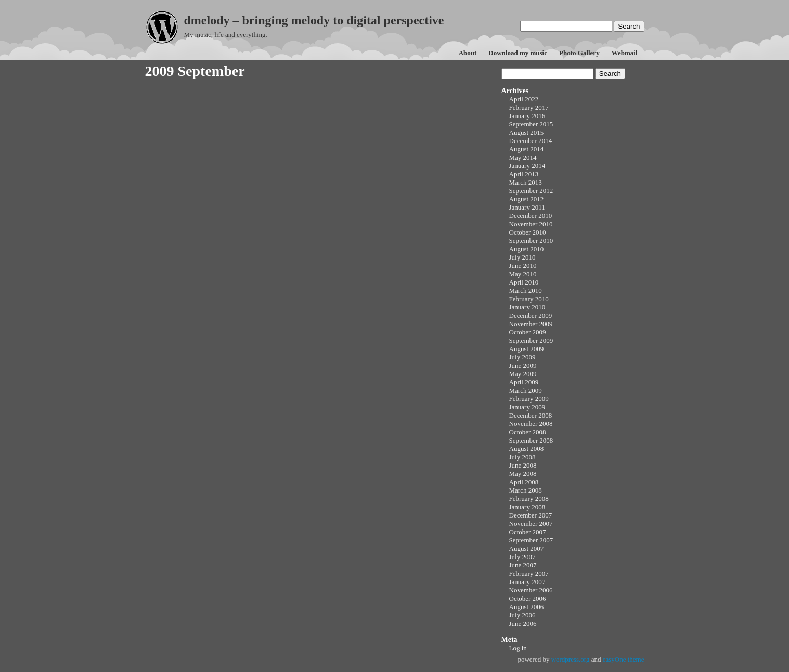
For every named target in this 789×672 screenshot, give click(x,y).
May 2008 (523, 474)
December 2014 (531, 141)
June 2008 (523, 465)
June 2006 (523, 623)
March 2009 (526, 390)
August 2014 (527, 149)
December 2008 (531, 415)
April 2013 (524, 174)
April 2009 (524, 382)
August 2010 (527, 249)
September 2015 (531, 124)
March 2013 (526, 182)
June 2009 (523, 365)
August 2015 (527, 132)
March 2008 (526, 490)
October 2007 (528, 532)
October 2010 (528, 232)
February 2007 (529, 573)
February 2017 (529, 107)
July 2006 (522, 615)
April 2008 (524, 482)
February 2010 (529, 299)
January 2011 (527, 207)
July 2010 (522, 257)
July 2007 (522, 557)
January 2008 (527, 507)
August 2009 (527, 349)
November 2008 (531, 424)
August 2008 (527, 449)
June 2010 (523, 266)
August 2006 (527, 607)
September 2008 (531, 440)
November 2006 (531, 590)
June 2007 (523, 565)
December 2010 (531, 216)
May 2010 (523, 274)
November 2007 (531, 524)
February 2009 (529, 399)
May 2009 (523, 374)
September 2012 (531, 191)
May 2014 (523, 157)
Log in (518, 648)
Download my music (518, 53)
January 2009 (527, 407)
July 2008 (522, 457)
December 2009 (531, 315)
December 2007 (531, 515)
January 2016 (527, 116)
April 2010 (524, 282)
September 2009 (531, 340)
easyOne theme (624, 659)
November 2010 (531, 224)
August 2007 (527, 548)
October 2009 (528, 332)
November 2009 (531, 324)
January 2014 (527, 166)
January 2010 (527, 307)
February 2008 (529, 499)
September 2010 (531, 241)
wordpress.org (571, 659)
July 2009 (522, 357)
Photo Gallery (579, 53)
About (468, 53)
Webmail (625, 53)
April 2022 (524, 99)
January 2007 (527, 582)
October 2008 (528, 432)
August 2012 (527, 199)
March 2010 (526, 290)
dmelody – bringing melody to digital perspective (314, 20)
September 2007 (531, 540)
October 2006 (528, 598)
